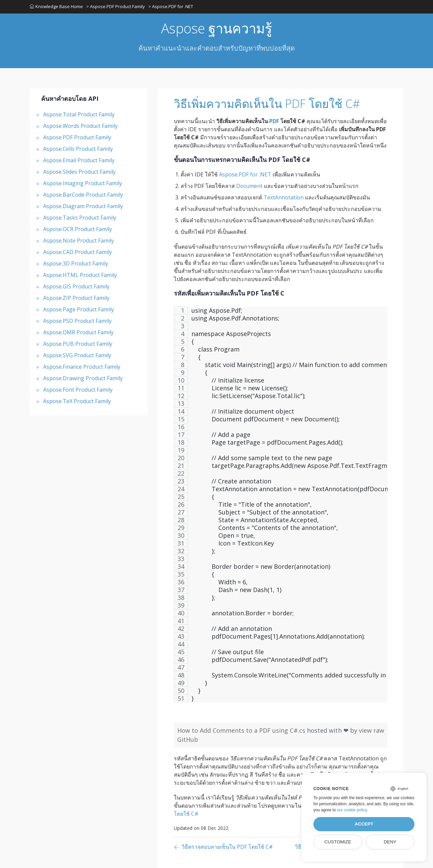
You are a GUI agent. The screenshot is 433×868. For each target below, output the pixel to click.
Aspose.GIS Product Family (76, 286)
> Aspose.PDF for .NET (171, 6)
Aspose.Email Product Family (79, 160)
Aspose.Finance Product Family (82, 367)
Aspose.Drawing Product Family (83, 378)
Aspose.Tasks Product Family (80, 218)
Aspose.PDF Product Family (77, 137)
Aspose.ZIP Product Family (76, 298)
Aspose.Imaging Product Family (83, 183)
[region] (281, 508)
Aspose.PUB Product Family (78, 344)
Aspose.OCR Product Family (78, 229)
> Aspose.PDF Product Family (116, 6)
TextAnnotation (284, 197)
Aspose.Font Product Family (78, 390)
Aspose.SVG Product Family (77, 355)
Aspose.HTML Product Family (80, 275)
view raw (372, 730)
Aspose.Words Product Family (80, 126)
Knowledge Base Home (56, 6)
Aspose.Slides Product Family (79, 172)
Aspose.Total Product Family (79, 114)
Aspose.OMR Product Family (78, 332)
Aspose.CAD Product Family (78, 252)
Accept (364, 824)
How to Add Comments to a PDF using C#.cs (242, 730)
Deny (390, 842)
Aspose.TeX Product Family (77, 401)
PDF (274, 121)
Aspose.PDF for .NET (245, 174)
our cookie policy (352, 810)
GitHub (188, 739)
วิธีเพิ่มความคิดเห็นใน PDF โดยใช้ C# (267, 104)
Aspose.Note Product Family (79, 241)
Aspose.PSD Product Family (77, 321)
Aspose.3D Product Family (76, 263)
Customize (338, 842)
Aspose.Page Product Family (79, 309)
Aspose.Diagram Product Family (83, 206)
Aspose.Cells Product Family (78, 149)
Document (249, 186)
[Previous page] (223, 847)
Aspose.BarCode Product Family (83, 195)
